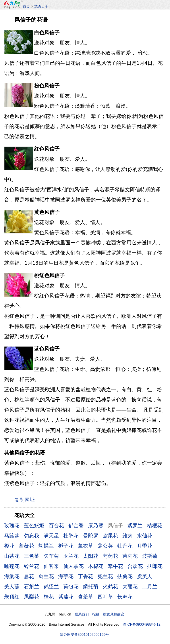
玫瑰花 (12, 525)
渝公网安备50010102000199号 (84, 634)
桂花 (49, 597)
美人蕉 (12, 586)
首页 (26, 6)
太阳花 (91, 556)
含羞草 (86, 597)
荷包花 (71, 586)
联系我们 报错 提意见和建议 (99, 614)
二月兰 (150, 586)
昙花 (29, 576)
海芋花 (66, 576)
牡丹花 (125, 546)
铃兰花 (32, 566)
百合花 (56, 525)
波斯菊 (150, 556)
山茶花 (12, 556)
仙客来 (51, 566)
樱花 (9, 546)
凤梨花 (32, 597)
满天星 (51, 536)
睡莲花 (12, 566)
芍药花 (110, 556)
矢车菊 (51, 556)
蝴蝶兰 (46, 546)
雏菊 (127, 536)
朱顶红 (12, 597)
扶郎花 (155, 566)
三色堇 (32, 556)
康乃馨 (96, 525)
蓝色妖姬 (34, 525)
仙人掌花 (73, 566)
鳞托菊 (91, 586)
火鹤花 (110, 586)
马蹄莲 (12, 536)
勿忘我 (32, 536)
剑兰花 (46, 576)
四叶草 (105, 597)
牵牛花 (115, 566)
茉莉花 (130, 556)
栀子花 (66, 546)
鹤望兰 (51, 586)
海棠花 (12, 576)
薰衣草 (86, 546)
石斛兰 (32, 586)
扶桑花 (125, 576)
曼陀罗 (91, 536)
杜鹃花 (71, 536)
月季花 (145, 546)
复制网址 (26, 500)
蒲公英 (105, 546)
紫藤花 (66, 597)
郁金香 (76, 525)
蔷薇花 (26, 546)
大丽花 (130, 586)
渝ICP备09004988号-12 (142, 624)
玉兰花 (71, 556)
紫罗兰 (135, 525)
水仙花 (145, 536)
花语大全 (41, 6)
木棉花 (96, 566)
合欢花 (135, 566)
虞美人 (145, 576)
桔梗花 (155, 525)
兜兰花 (105, 576)
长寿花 (125, 597)
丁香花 (86, 576)
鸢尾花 (110, 536)
